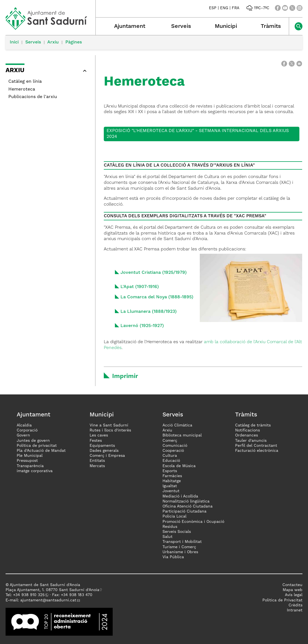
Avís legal (294, 595)
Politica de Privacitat (282, 600)
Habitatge (172, 481)
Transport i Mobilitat (182, 542)
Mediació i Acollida (180, 496)
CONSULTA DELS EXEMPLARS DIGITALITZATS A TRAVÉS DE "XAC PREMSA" (185, 216)
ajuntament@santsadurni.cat (48, 600)
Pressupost (27, 461)
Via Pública (173, 557)
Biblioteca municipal (182, 435)
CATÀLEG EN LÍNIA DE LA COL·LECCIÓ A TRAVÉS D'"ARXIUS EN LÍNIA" (179, 165)
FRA (236, 8)
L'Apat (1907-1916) (140, 287)
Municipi (226, 26)
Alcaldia (24, 425)
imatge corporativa (35, 471)
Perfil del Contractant (256, 446)
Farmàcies (172, 476)
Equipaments (102, 446)
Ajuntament (130, 26)
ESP (213, 8)
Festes (96, 441)
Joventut (171, 491)
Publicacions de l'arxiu (33, 97)
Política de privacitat (37, 446)
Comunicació (175, 446)
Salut (167, 537)
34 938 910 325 (30, 595)
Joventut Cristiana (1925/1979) (154, 273)
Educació (171, 461)
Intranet (295, 610)
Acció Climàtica (177, 425)
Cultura (170, 456)
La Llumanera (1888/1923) (149, 312)
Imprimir (125, 376)
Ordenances (247, 435)
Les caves (99, 435)
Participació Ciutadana (184, 511)
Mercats (97, 466)
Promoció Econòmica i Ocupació (193, 522)
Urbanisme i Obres (180, 552)
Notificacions (247, 430)
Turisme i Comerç (179, 547)
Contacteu (292, 585)
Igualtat (170, 486)
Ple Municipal (30, 456)
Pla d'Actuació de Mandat (41, 451)
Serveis (181, 26)
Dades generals (104, 451)
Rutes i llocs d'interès (110, 430)
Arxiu (53, 42)
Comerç (170, 441)
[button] (48, 71)
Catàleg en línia (25, 82)
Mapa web (293, 590)
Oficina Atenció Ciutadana (188, 506)
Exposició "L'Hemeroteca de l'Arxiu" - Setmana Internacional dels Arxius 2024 (198, 134)
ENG (224, 8)
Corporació (27, 430)
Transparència (30, 466)
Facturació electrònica (257, 451)
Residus (170, 527)
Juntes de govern (33, 441)
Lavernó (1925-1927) (142, 326)
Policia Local (174, 516)
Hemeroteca (22, 89)
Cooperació (173, 451)
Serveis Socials (177, 532)
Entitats (97, 461)
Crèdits (295, 605)
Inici (14, 42)
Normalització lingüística (186, 501)
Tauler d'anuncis (251, 441)
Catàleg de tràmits (253, 425)
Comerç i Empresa (107, 456)
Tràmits (271, 26)
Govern (23, 435)
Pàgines (74, 42)
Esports (170, 471)
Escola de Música (179, 466)
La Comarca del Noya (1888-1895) (157, 297)
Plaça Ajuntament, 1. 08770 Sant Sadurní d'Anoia (52, 590)
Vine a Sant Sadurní (109, 425)
